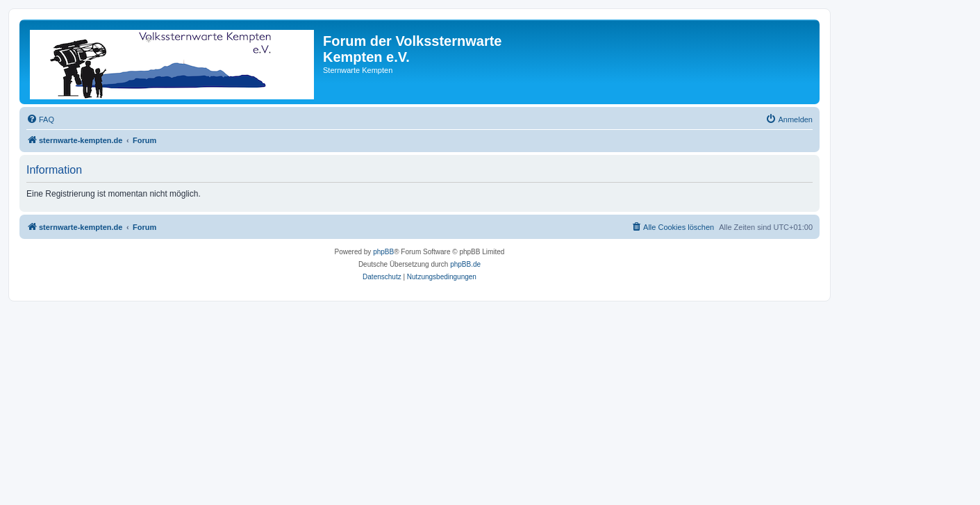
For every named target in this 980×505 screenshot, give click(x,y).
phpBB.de (465, 264)
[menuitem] (40, 119)
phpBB (383, 252)
